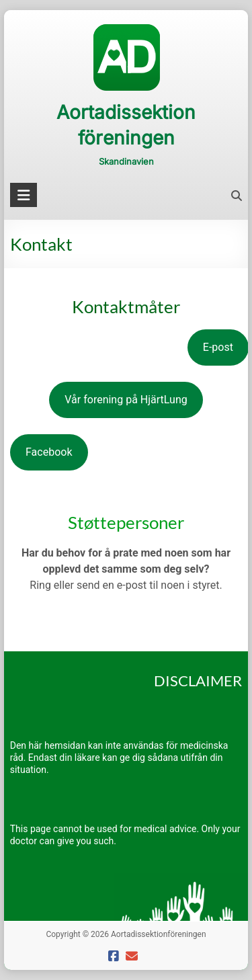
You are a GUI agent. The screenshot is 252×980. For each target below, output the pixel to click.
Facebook (49, 452)
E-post (218, 347)
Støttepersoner (126, 522)
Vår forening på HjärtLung (126, 400)
